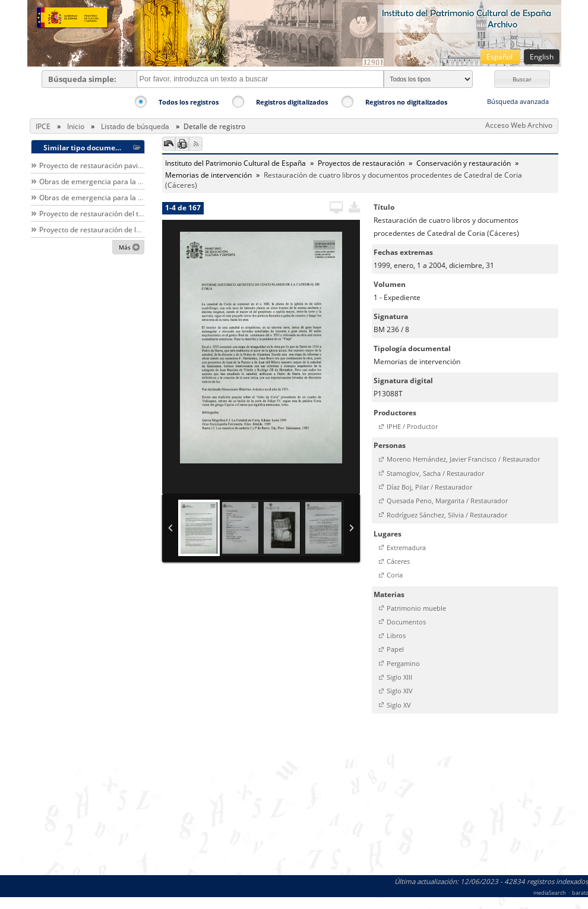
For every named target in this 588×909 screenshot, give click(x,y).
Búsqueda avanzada (518, 101)
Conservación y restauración (464, 163)
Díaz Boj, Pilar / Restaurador (429, 487)
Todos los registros (189, 102)
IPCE (43, 126)
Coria (395, 575)
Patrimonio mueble (416, 608)
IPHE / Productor (412, 426)
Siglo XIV (400, 691)
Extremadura (406, 547)
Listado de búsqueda (135, 126)
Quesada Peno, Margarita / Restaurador (447, 501)
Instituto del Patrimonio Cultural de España (235, 163)
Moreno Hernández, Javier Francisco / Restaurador (463, 459)
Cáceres (398, 561)
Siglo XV (399, 705)
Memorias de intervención (208, 175)
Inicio (76, 126)
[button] (522, 79)
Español (500, 57)
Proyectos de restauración (361, 163)
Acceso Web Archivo (519, 125)
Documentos (406, 622)
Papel (395, 649)
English (542, 57)
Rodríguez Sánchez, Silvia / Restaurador (447, 515)
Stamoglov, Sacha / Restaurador (435, 473)
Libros (396, 635)
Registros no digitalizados (406, 102)
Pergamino (403, 663)
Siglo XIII (399, 677)
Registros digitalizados (292, 102)
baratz (580, 893)
